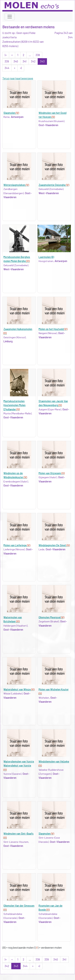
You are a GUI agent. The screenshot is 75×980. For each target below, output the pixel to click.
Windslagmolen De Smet (54, 545)
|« (6, 55)
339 (7, 61)
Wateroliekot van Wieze (19, 689)
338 (38, 55)
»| (21, 68)
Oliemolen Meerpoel (51, 617)
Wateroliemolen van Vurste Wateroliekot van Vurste (19, 766)
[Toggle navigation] (10, 17)
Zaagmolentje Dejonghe (54, 185)
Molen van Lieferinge (17, 545)
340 (16, 61)
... (30, 55)
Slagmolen (11, 113)
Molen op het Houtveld (53, 329)
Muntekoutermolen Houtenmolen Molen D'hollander (14, 405)
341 (24, 61)
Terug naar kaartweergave (18, 78)
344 (7, 68)
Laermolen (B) (46, 257)
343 (42, 61)
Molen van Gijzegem (52, 473)
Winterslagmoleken (16, 185)
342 (33, 61)
